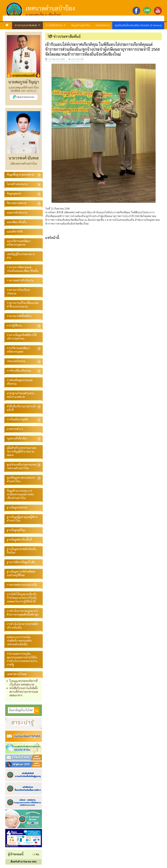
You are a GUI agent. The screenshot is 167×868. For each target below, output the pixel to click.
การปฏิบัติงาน (14, 325)
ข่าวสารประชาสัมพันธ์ (27, 25)
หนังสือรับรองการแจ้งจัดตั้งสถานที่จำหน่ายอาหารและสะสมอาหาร (24, 692)
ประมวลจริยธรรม (16, 361)
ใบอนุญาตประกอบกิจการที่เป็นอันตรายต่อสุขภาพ (24, 683)
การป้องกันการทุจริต (18, 419)
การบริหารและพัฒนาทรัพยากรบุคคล (18, 350)
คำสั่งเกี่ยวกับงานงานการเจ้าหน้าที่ (22, 408)
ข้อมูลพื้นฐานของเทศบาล (20, 175)
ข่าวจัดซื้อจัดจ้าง (56, 25)
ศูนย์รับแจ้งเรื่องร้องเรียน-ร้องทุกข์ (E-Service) (138, 25)
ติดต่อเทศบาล (102, 25)
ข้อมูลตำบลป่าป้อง (81, 25)
